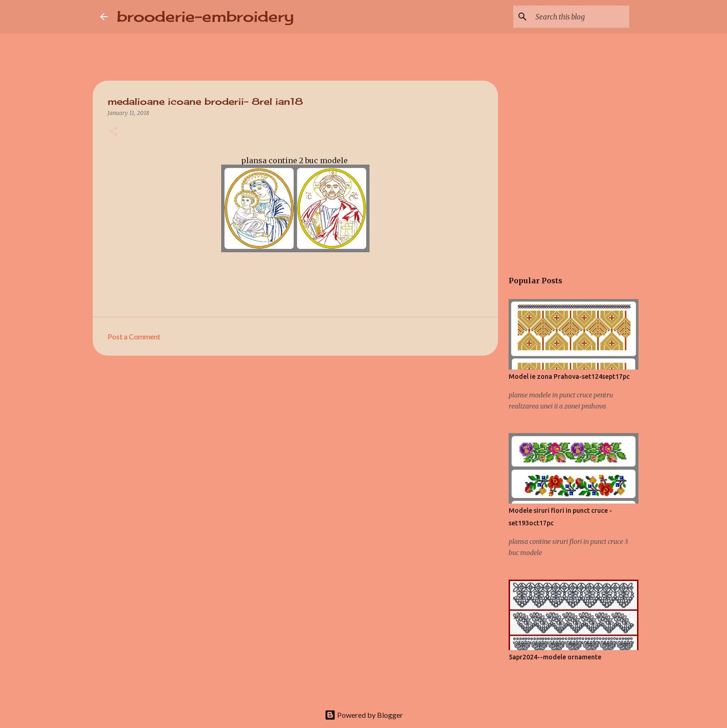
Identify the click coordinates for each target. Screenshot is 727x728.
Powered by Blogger (364, 715)
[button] (113, 132)
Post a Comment (134, 336)
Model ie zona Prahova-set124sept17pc (569, 377)
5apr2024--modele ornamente (555, 657)
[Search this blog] (580, 17)
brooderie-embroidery (205, 16)
